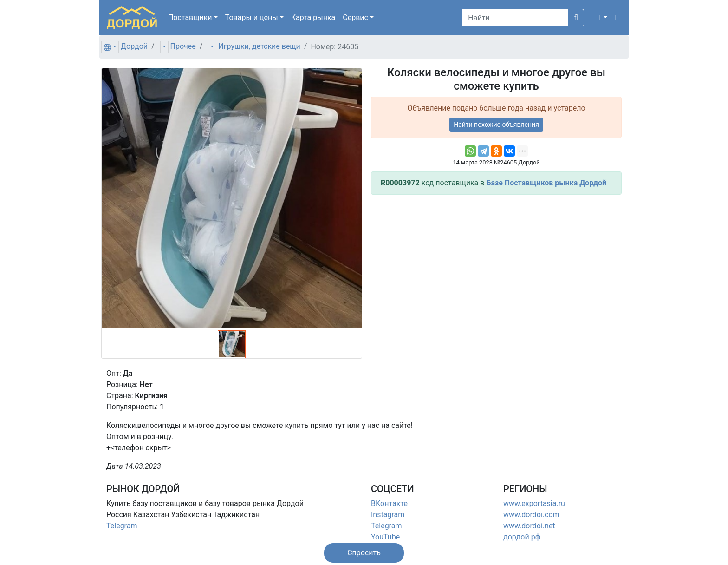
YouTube (385, 537)
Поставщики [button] (190, 17)
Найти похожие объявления (496, 125)
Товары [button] (252, 17)
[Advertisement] (496, 267)
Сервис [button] (355, 17)
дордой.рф (522, 537)
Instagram (388, 515)
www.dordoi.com (531, 515)
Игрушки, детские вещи (259, 46)
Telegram (122, 526)
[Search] (515, 18)
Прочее (183, 46)
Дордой (134, 46)
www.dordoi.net (529, 526)
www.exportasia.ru (534, 503)
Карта (313, 17)
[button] (603, 18)
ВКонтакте (389, 503)
